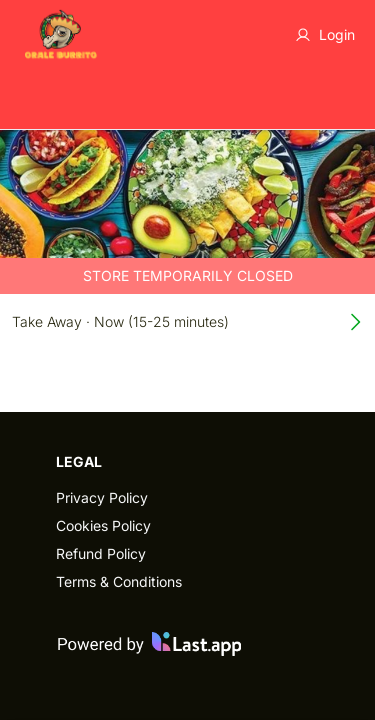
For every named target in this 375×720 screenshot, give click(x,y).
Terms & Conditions (119, 581)
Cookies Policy (103, 525)
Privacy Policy (102, 497)
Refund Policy (101, 553)
